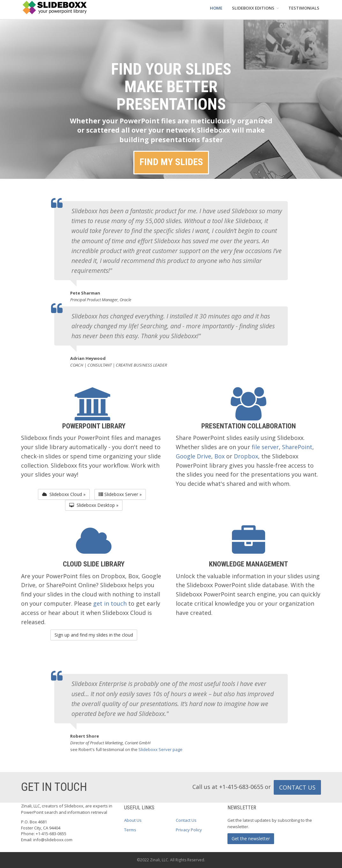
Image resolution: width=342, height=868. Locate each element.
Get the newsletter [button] (251, 839)
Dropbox (246, 456)
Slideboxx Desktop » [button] (94, 505)
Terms (130, 830)
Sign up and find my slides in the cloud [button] (94, 635)
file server (265, 447)
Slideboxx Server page (160, 749)
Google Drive (193, 456)
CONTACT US (297, 787)
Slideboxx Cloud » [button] (64, 494)
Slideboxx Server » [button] (120, 494)
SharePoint (297, 447)
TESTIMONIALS (304, 8)
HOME (216, 8)
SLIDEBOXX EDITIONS (255, 8)
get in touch (110, 603)
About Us (133, 820)
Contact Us (186, 820)
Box (219, 456)
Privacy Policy (189, 830)
